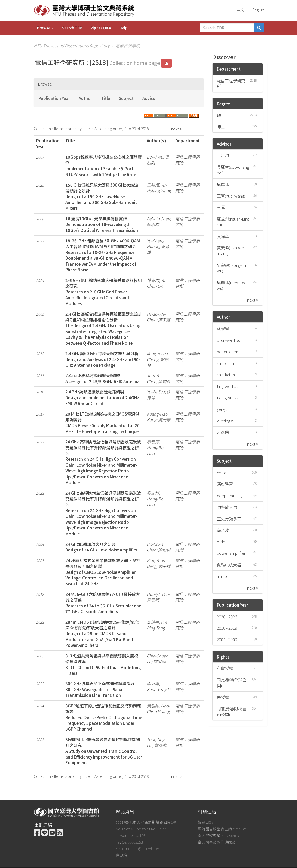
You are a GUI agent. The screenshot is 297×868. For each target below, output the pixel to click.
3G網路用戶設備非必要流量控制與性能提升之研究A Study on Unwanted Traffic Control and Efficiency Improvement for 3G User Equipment (104, 751)
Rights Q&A (101, 28)
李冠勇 (153, 683)
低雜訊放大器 (229, 565)
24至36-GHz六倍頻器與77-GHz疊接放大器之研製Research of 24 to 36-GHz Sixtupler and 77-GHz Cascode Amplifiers (103, 603)
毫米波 (223, 530)
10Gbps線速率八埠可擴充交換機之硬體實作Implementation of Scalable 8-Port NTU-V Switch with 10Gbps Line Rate (104, 166)
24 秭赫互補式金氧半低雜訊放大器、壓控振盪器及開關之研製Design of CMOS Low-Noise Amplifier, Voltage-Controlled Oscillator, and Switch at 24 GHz (103, 572)
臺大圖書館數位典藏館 (217, 842)
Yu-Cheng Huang (155, 243)
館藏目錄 (205, 822)
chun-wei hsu (229, 340)
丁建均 (223, 155)
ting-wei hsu (228, 386)
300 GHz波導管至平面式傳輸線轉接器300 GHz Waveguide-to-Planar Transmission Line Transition (100, 689)
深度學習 (225, 484)
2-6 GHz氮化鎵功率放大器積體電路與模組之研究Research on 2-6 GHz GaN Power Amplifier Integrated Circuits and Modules (104, 292)
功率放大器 (227, 507)
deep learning (229, 495)
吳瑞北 (223, 184)
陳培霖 (153, 224)
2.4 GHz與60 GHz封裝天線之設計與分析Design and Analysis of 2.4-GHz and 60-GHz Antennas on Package (103, 359)
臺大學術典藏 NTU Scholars (220, 835)
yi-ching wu (227, 421)
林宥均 (153, 280)
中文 (240, 10)
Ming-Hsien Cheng (157, 356)
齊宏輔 (153, 600)
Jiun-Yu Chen (154, 378)
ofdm (222, 542)
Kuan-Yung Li (159, 689)
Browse (45, 28)
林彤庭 (160, 745)
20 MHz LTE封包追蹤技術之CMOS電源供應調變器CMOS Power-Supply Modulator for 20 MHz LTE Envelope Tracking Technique (102, 423)
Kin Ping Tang (157, 625)
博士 (221, 126)
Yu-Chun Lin (157, 283)
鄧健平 (153, 622)
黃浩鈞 (153, 706)
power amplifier (231, 553)
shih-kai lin (226, 375)
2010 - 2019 (227, 628)
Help (123, 28)
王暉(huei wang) (231, 196)
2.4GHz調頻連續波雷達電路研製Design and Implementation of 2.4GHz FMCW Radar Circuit (102, 397)
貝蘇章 (223, 236)
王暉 (221, 207)
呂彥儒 (223, 432)
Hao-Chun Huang (158, 709)
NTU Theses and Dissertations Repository (72, 46)
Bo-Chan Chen (155, 547)
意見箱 (121, 855)
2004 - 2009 (227, 639)
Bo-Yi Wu (155, 157)
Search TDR (72, 28)
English (258, 10)
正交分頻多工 (229, 518)
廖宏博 (153, 442)
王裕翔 (153, 185)
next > (177, 129)
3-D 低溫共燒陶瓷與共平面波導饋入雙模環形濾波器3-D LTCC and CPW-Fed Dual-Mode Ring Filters (103, 664)
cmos (222, 473)
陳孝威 (164, 320)
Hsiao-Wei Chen (156, 317)
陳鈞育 (164, 381)
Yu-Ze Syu (156, 392)
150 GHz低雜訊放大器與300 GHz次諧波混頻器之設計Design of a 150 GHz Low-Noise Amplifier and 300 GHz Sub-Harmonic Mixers (102, 197)
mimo (222, 576)
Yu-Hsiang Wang (159, 188)
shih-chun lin (228, 363)
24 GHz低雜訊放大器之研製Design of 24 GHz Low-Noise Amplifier (101, 547)
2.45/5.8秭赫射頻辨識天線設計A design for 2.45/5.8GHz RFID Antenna (102, 378)
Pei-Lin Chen (158, 219)
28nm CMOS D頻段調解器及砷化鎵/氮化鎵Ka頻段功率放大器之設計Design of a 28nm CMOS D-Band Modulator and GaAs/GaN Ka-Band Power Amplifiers (102, 634)
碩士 (221, 115)
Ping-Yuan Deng (156, 563)
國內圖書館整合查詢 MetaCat (222, 829)
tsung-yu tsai (228, 398)
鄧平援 (164, 566)
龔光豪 (164, 420)
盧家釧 (159, 661)
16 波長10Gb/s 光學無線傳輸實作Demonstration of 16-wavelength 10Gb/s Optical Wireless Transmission (102, 224)
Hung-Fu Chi (158, 594)
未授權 (223, 697)
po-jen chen (227, 351)
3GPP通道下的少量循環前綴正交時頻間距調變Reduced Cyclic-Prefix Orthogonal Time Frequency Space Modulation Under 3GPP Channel (104, 717)
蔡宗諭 (223, 328)
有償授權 (225, 668)
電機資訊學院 (128, 46)
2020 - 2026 (227, 617)
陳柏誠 (164, 550)
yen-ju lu (224, 409)
